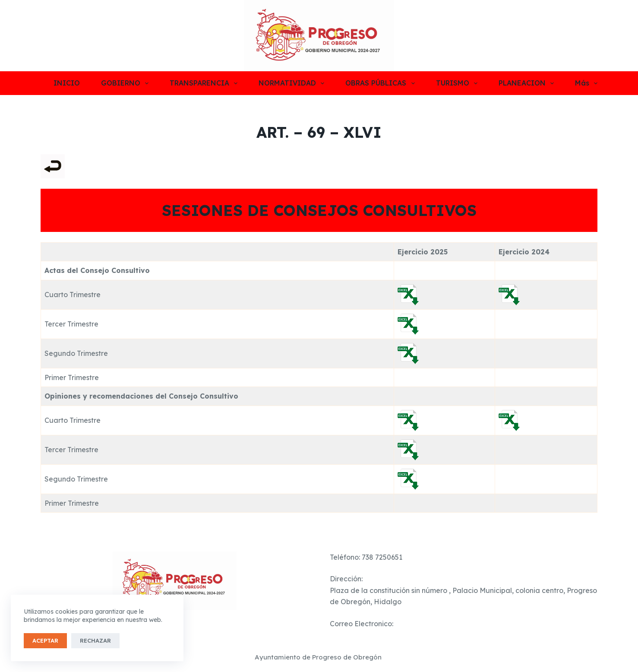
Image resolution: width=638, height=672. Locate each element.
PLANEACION (528, 83)
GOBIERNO (126, 83)
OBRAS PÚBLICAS (382, 83)
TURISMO (458, 83)
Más (586, 83)
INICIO (67, 83)
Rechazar (95, 640)
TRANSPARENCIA (205, 83)
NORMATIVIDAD (293, 83)
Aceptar (45, 640)
